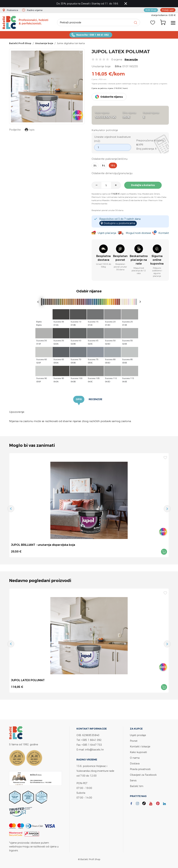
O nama (135, 758)
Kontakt (164, 233)
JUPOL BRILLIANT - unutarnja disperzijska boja (43, 545)
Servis (133, 780)
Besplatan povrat (120, 258)
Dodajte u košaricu (143, 185)
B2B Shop (151, 10)
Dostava (135, 763)
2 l (95, 165)
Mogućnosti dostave (138, 233)
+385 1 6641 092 (91, 740)
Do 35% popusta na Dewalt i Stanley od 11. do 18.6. (87, 4)
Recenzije (131, 59)
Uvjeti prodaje (138, 735)
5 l (104, 165)
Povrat (134, 741)
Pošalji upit (168, 10)
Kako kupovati (138, 752)
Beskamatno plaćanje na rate (139, 260)
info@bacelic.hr (94, 750)
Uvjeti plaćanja (107, 233)
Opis (79, 399)
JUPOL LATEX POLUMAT (28, 680)
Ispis (30, 130)
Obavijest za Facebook (143, 775)
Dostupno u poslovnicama (119, 223)
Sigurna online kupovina (157, 260)
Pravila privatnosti (140, 769)
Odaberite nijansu (112, 97)
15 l (113, 165)
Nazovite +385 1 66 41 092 (92, 35)
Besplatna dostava (103, 258)
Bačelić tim (137, 786)
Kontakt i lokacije (140, 746)
